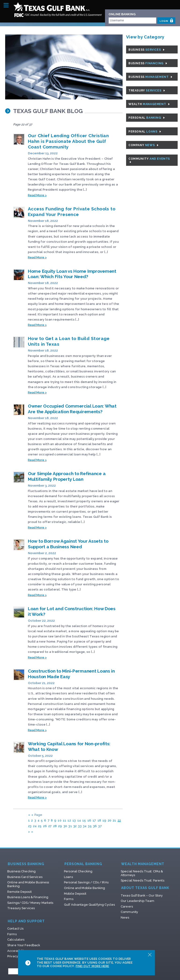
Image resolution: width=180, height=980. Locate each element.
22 (119, 820)
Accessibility (17, 951)
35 (90, 826)
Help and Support (26, 921)
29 (60, 826)
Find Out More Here (92, 966)
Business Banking (26, 864)
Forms (69, 899)
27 (50, 826)
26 (45, 826)
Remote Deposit (19, 892)
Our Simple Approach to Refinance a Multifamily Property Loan (67, 476)
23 (30, 826)
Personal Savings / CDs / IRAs (86, 882)
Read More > (37, 195)
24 (35, 826)
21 (114, 820)
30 (65, 826)
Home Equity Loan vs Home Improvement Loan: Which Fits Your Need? (72, 274)
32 (75, 826)
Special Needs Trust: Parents (142, 880)
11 (65, 820)
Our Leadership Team (137, 901)
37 (100, 826)
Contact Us (15, 929)
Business (146, 50)
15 (84, 820)
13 (74, 820)
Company (143, 145)
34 (85, 826)
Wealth (149, 104)
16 (89, 820)
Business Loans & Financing (28, 897)
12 (69, 820)
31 (70, 826)
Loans (68, 877)
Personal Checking (78, 871)
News (125, 918)
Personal (147, 118)
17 (94, 820)
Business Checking (21, 871)
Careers (127, 906)
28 (55, 826)
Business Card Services (25, 877)
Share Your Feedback (24, 945)
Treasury (147, 91)
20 (110, 820)
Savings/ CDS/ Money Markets (30, 903)
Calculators (16, 940)
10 (60, 820)
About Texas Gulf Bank (145, 888)
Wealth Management (143, 864)
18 (99, 820)
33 (80, 826)
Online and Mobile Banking (84, 888)
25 (40, 826)
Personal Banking (83, 864)
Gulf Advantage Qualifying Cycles (89, 905)
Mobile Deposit (75, 894)
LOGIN (166, 20)
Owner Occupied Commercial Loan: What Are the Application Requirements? (72, 409)
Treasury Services (21, 908)
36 (95, 826)
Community (149, 160)
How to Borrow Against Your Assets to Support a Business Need (68, 544)
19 (104, 820)
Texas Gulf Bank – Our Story (142, 895)
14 (79, 820)
